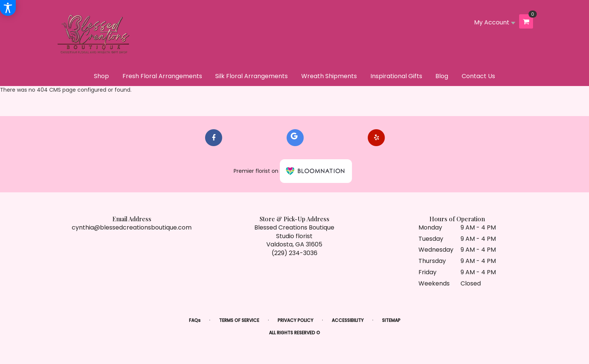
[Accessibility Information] (8, 8)
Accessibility (348, 320)
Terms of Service (239, 320)
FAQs (195, 320)
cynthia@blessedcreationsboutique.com (132, 227)
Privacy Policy (295, 320)
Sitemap (391, 320)
